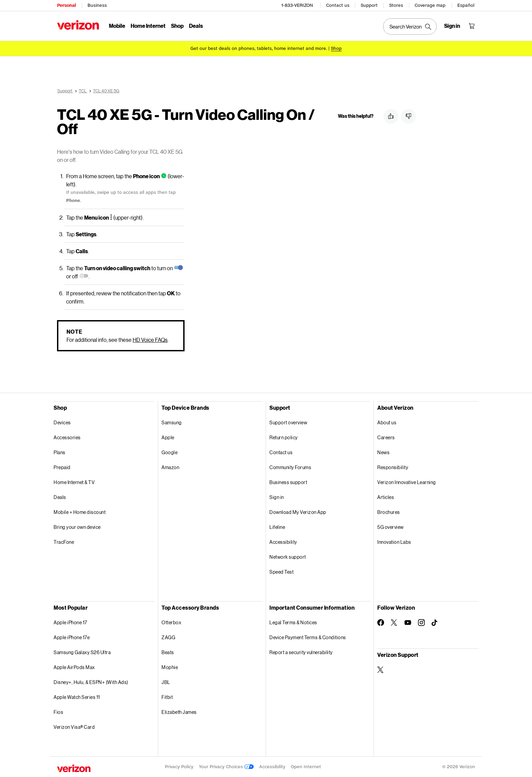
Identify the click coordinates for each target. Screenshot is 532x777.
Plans (60, 452)
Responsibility (393, 467)
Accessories (67, 437)
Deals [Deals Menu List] (196, 26)
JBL (166, 682)
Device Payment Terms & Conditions (308, 637)
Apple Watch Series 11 (77, 697)
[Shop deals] (336, 48)
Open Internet (306, 767)
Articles (386, 497)
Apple (168, 437)
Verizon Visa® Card (74, 727)
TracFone (64, 542)
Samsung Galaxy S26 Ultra (82, 652)
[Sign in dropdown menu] (452, 26)
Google (169, 452)
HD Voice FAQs (150, 340)
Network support (288, 557)
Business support (288, 482)
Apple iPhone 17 (70, 622)
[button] (391, 116)
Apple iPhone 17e (72, 637)
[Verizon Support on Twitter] (381, 670)
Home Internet (148, 26)
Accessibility (283, 542)
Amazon (170, 467)
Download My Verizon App (298, 512)
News (383, 452)
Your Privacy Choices (226, 767)
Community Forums (290, 467)
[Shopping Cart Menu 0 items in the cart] (472, 26)
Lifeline (277, 527)
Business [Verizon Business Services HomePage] (97, 5)
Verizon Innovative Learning (407, 482)
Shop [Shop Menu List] (177, 26)
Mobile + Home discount (80, 512)
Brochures (389, 512)
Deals (60, 497)
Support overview (288, 422)
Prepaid (62, 467)
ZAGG (168, 637)
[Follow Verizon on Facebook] (381, 623)
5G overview (391, 527)
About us (387, 422)
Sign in (277, 497)
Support (369, 5)
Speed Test (281, 572)
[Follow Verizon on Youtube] (408, 623)
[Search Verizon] (410, 26)
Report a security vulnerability (301, 652)
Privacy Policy (179, 767)
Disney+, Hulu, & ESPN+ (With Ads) (91, 682)
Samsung (172, 422)
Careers (386, 437)
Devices (62, 422)
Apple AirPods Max (74, 667)
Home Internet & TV (74, 482)
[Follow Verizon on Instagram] (421, 623)
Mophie (170, 667)
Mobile (117, 26)
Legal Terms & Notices (293, 622)
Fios (58, 712)
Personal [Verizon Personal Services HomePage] (66, 5)
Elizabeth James (179, 712)
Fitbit (167, 697)
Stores (396, 5)
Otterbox (171, 622)
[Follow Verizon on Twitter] (394, 623)
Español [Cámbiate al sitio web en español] (466, 5)
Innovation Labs (394, 542)
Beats (168, 652)
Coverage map (430, 5)
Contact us (338, 5)
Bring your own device (77, 527)
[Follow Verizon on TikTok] (435, 623)
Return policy (284, 437)
